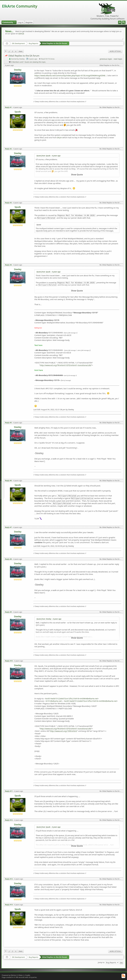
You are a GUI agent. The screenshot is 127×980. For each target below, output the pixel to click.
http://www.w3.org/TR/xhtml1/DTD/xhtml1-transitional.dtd (66, 365)
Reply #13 (9, 879)
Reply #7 (8, 527)
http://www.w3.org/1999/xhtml (63, 731)
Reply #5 (8, 423)
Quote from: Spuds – (48, 156)
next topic (118, 59)
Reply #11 (9, 791)
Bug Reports (33, 43)
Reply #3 (8, 203)
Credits (28, 975)
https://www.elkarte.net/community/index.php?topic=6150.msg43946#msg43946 (70, 75)
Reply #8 (8, 559)
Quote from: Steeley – (49, 619)
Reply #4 (8, 265)
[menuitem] (124, 22)
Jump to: (101, 962)
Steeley (18, 70)
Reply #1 (8, 107)
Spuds (18, 112)
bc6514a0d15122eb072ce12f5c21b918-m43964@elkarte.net (72, 698)
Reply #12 (9, 820)
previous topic (106, 59)
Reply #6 (8, 481)
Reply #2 (8, 149)
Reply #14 (9, 905)
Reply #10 (9, 661)
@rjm (60, 137)
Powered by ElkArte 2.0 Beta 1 (13, 975)
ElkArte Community (20, 6)
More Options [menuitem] (115, 51)
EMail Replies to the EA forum (55, 43)
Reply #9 (8, 612)
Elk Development (18, 43)
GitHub (21, 34)
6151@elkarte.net (54, 701)
